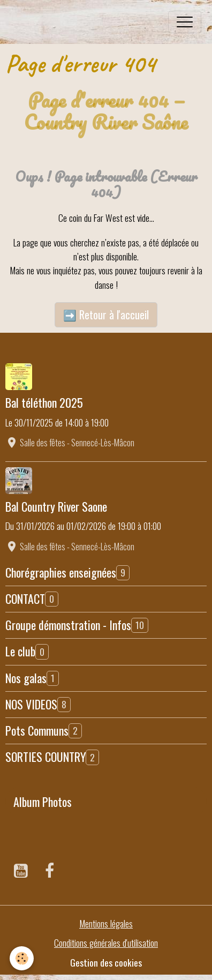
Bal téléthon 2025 (44, 402)
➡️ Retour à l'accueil (106, 315)
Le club (20, 651)
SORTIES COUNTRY (46, 757)
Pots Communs (37, 730)
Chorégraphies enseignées (61, 572)
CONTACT (25, 599)
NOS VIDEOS (31, 704)
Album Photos (43, 802)
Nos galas (26, 678)
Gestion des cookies (106, 962)
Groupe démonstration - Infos (68, 625)
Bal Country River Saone (56, 506)
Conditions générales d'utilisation (106, 942)
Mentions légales (106, 923)
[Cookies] (22, 958)
